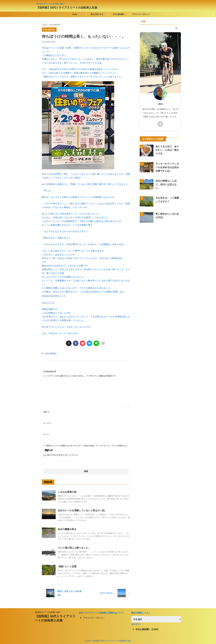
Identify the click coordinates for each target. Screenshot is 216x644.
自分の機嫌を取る (67, 529)
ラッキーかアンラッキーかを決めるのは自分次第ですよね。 (168, 167)
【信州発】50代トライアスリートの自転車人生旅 (67, 8)
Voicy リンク (48, 302)
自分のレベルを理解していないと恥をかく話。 (81, 510)
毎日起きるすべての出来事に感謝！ (48, 611)
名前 (46, 411)
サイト (46, 434)
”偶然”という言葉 (67, 566)
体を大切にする (97, 14)
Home (75, 14)
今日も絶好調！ (119, 14)
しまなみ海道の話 (67, 491)
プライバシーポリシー (141, 14)
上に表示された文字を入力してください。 (62, 454)
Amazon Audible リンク (54, 295)
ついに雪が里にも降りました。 (73, 547)
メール (47, 422)
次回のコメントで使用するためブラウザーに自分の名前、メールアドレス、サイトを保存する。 (87, 445)
